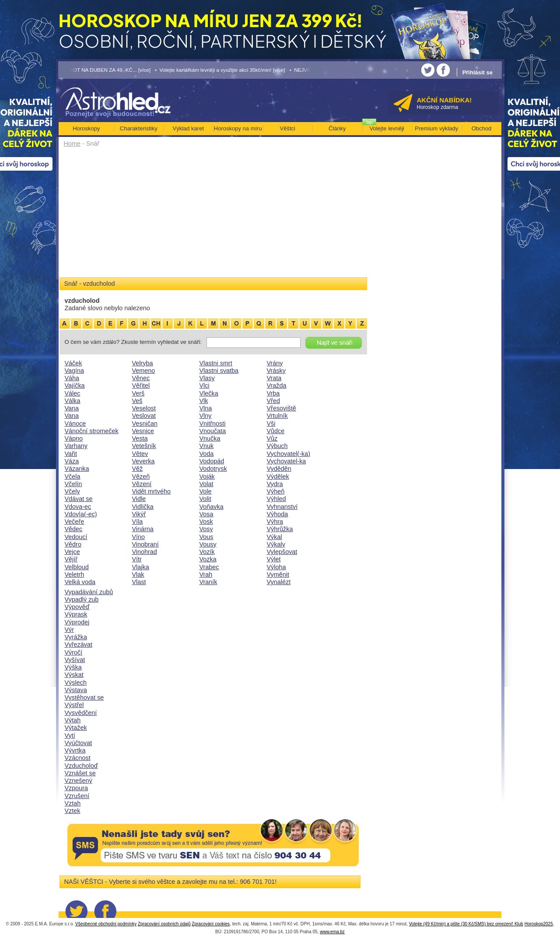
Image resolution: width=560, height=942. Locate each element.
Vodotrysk (213, 469)
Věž (138, 469)
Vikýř (139, 514)
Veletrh (75, 574)
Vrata (274, 378)
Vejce (72, 552)
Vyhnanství (282, 507)
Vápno (74, 438)
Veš (137, 401)
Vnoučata (213, 431)
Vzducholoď (81, 766)
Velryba (143, 363)
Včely (72, 491)
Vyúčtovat (79, 743)
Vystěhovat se (84, 697)
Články (337, 128)
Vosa (206, 514)
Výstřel (74, 705)
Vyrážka (76, 637)
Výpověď (77, 607)
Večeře (75, 522)
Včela (73, 476)
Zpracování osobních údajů (164, 924)
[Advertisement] (213, 215)
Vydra (275, 484)
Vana (72, 408)
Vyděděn (279, 469)
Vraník (208, 582)
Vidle (139, 499)
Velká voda (80, 582)
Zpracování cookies (211, 924)
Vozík (207, 552)
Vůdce (276, 431)
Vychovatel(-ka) (289, 454)
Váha (72, 378)
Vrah (206, 574)
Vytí (70, 735)
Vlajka (141, 567)
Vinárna (143, 529)
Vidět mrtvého (152, 491)
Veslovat (144, 416)
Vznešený (79, 781)
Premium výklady (436, 128)
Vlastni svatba (219, 371)
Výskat (74, 675)
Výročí (74, 652)
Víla (138, 522)
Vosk (206, 522)
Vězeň (141, 476)
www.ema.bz (332, 932)
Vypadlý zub (82, 599)
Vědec (74, 529)
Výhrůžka (280, 529)
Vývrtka (75, 750)
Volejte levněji (387, 128)
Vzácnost (78, 758)
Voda (207, 454)
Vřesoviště (282, 408)
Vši (271, 424)
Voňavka (212, 507)
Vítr (137, 559)
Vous (206, 537)
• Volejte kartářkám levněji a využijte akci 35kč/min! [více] (220, 70)
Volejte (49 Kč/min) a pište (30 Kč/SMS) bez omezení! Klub (466, 924)
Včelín (73, 484)
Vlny (206, 416)
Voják (207, 476)
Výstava (76, 690)
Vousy (208, 544)
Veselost (144, 408)
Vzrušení (77, 796)
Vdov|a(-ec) (81, 514)
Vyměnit (278, 574)
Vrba (273, 393)
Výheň (276, 491)
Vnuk (207, 446)
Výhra (275, 522)
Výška (73, 667)
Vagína (75, 371)
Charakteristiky (139, 128)
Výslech (76, 683)
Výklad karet (188, 128)
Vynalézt (279, 582)
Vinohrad (145, 552)
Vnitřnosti (213, 424)
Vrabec (209, 567)
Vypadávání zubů (89, 592)
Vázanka (77, 469)
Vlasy (207, 378)
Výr (70, 630)
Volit (205, 499)
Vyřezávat (79, 644)
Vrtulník (277, 416)
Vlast (139, 582)
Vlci (205, 385)
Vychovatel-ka (287, 461)
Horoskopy (86, 128)
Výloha (276, 567)
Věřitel (141, 385)
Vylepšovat (282, 552)
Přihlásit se (478, 72)
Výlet (274, 559)
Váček (73, 363)
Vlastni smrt (216, 363)
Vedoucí (76, 537)
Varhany (76, 446)
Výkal (275, 537)
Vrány (275, 363)
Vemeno (144, 371)
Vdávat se (79, 499)
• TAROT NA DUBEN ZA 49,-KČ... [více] (105, 70)
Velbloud (77, 567)
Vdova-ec (78, 507)
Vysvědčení (81, 713)
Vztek (73, 811)
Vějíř (71, 559)
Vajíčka (75, 385)
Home (72, 144)
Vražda (277, 385)
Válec (73, 393)
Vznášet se (80, 773)
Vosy (206, 529)
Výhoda (278, 514)
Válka (73, 401)
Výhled (276, 499)
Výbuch (277, 446)
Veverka (143, 461)
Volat (206, 484)
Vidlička (143, 507)
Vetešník (144, 446)
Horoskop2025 (539, 924)
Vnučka (210, 438)
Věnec (141, 378)
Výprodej (77, 622)
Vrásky (276, 371)
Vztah (73, 803)
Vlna (206, 408)
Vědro (73, 544)
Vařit (71, 454)
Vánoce (75, 424)
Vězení (142, 484)
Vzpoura (77, 788)
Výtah (73, 720)
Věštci (288, 128)
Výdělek (278, 476)
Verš (138, 393)
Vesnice (143, 431)
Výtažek (76, 728)
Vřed (273, 401)
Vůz (272, 438)
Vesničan (145, 424)
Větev (140, 454)
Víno (139, 537)
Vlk (204, 401)
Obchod (482, 128)
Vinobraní (145, 544)
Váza (72, 461)
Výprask (76, 614)
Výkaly (276, 544)
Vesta (140, 438)
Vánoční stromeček (92, 431)
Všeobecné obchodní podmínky (106, 924)
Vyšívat (75, 660)
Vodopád (212, 461)
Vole (206, 491)
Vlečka (209, 393)
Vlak (138, 574)
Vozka (208, 559)
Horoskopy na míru (238, 128)
